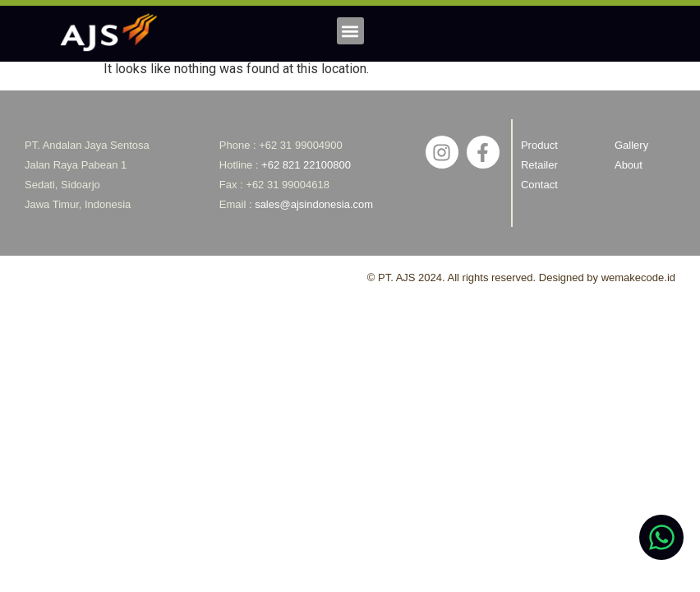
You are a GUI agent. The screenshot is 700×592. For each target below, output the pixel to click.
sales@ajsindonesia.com (314, 204)
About (629, 165)
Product (539, 145)
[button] (350, 31)
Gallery (631, 145)
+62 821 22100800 (306, 165)
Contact (539, 185)
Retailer (539, 165)
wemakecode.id (638, 277)
